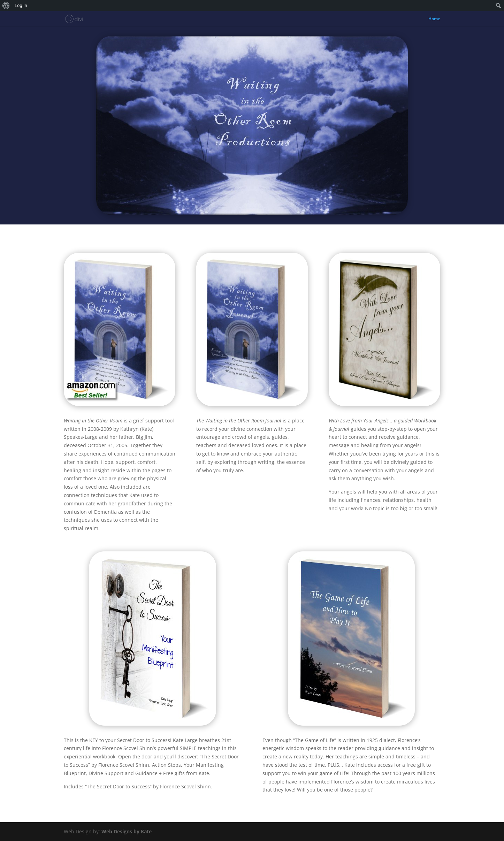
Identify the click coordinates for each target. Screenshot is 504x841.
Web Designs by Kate (127, 831)
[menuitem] (6, 6)
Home (434, 19)
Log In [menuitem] (21, 5)
